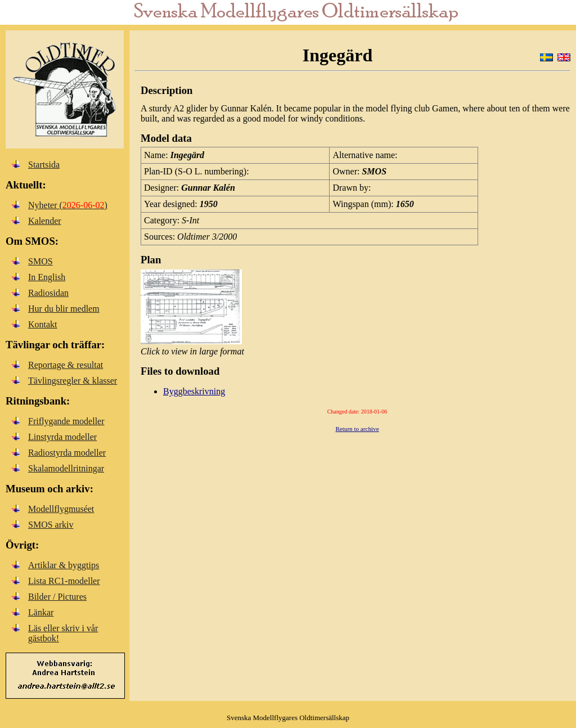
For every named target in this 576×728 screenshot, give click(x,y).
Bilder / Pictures (57, 597)
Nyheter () (68, 205)
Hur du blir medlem (64, 309)
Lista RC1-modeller (64, 581)
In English (47, 277)
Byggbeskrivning (194, 391)
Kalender (45, 221)
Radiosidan (48, 293)
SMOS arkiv (51, 525)
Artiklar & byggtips (64, 565)
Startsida (44, 165)
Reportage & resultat (66, 365)
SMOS (40, 261)
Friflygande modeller (66, 421)
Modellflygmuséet (61, 509)
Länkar (41, 612)
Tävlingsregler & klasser (73, 381)
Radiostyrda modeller (67, 453)
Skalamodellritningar (66, 468)
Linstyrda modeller (62, 437)
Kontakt (43, 324)
